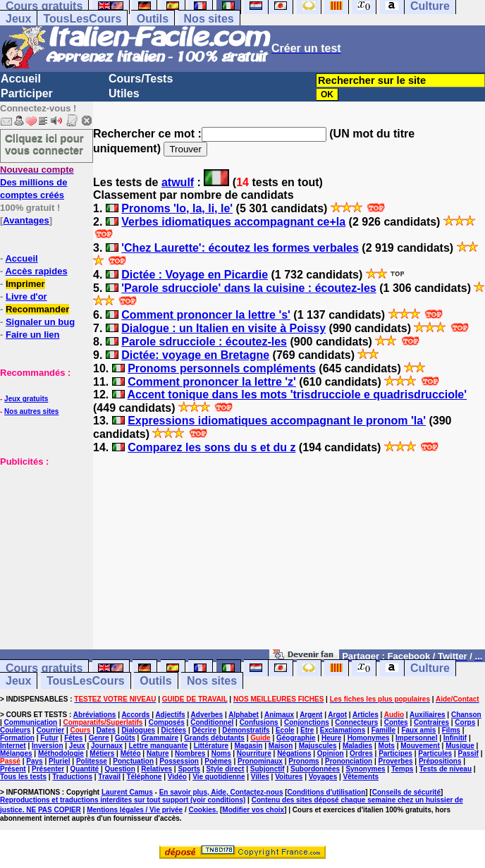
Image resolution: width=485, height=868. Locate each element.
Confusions (259, 722)
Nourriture (254, 753)
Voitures (289, 777)
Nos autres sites (31, 411)
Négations (294, 753)
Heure (331, 738)
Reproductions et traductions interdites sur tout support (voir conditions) (123, 800)
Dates (106, 730)
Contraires (431, 722)
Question (119, 769)
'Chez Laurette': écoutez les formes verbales (240, 248)
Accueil (21, 79)
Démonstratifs (246, 730)
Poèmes (218, 761)
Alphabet (244, 715)
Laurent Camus (127, 792)
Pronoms (303, 761)
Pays (34, 761)
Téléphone (144, 777)
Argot (337, 715)
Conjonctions (307, 722)
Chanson (466, 715)
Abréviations (95, 715)
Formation (17, 738)
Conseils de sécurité (406, 792)
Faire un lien (33, 335)
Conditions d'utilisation (327, 792)
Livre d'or (26, 297)
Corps (465, 722)
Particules (435, 753)
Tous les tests (23, 777)
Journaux (107, 746)
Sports (189, 769)
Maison (281, 746)
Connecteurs (356, 722)
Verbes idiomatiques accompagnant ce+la (233, 222)
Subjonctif (268, 769)
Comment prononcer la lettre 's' (206, 315)
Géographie (296, 738)
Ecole (285, 730)
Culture (430, 668)
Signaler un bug (40, 322)
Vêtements (361, 777)
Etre (307, 730)
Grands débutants (214, 738)
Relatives (156, 769)
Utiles (124, 93)
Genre (99, 738)
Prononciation (349, 761)
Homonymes (369, 738)
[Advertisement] (42, 538)
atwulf (178, 182)
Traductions (72, 777)
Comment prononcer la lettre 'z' (212, 382)
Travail (109, 777)
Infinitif (455, 738)
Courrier (50, 730)
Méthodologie (61, 753)
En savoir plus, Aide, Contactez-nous (221, 792)
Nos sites (209, 19)
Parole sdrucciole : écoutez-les (204, 342)
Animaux (279, 715)
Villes (260, 777)
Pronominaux (260, 761)
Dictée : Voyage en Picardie (195, 275)
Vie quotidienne (219, 777)
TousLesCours (82, 19)
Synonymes (365, 769)
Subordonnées (315, 769)
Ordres (361, 753)
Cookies (203, 810)
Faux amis (418, 730)
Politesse (92, 761)
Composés (167, 722)
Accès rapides (36, 271)
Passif (468, 753)
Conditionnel (212, 722)
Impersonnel (416, 738)
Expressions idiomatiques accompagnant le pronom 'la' (277, 421)
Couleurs (15, 730)
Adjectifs (170, 715)
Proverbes (396, 761)
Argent (311, 715)
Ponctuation (133, 761)
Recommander (37, 309)
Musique (460, 746)
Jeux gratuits (26, 399)
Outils (153, 19)
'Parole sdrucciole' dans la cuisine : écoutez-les (249, 288)
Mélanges (16, 753)
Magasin (248, 746)
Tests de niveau (446, 769)
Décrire (204, 730)
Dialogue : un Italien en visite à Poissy (223, 328)
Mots (387, 746)
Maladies (357, 746)
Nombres (190, 753)
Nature (158, 753)
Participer (27, 93)
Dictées (174, 730)
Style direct (225, 769)
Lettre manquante (158, 746)
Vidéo (177, 777)
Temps (403, 769)
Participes (395, 753)
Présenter (48, 769)
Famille (383, 730)
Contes (396, 722)
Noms (221, 753)
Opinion (331, 753)
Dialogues (138, 730)
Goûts (125, 738)
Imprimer (25, 284)
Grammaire (160, 738)
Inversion (47, 746)
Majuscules (318, 746)
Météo (131, 753)
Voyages (323, 777)
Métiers (102, 753)
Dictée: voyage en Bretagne (195, 355)
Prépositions (440, 761)
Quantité (85, 769)
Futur (49, 738)
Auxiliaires (428, 715)
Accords (135, 715)
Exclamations (343, 730)
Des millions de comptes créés (37, 182)
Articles (366, 715)
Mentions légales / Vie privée (135, 810)
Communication (31, 722)
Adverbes (207, 715)
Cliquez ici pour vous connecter (44, 144)
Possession (179, 761)
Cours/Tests (141, 79)
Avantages (26, 220)
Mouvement (420, 746)
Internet (13, 746)
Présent (13, 769)
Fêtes (73, 738)
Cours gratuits (44, 668)
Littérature (211, 746)
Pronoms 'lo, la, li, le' (177, 208)
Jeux (18, 19)
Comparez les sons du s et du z (211, 447)
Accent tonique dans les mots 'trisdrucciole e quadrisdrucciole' (297, 395)
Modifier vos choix (253, 810)
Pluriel (60, 761)
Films (451, 730)
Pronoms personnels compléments (222, 368)
